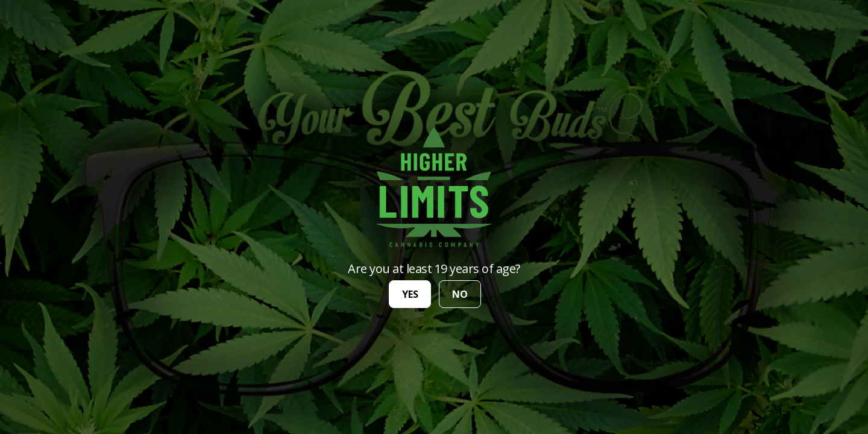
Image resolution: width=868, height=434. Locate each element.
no (460, 294)
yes (410, 294)
